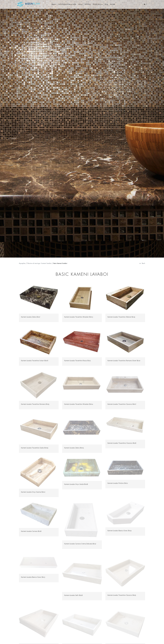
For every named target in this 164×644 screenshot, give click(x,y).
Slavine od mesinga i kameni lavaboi (39, 263)
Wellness (88, 4)
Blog (106, 4)
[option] (82, 129)
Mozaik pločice (98, 4)
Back (142, 263)
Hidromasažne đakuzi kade (67, 4)
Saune (80, 4)
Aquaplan (22, 263)
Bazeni (54, 4)
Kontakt (113, 4)
